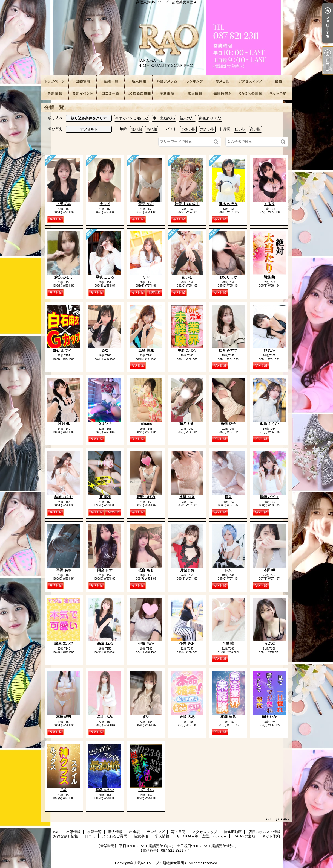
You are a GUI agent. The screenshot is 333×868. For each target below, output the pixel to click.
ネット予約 (278, 94)
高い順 (152, 129)
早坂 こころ (105, 277)
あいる (187, 277)
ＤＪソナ (105, 424)
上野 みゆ (64, 204)
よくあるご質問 (139, 94)
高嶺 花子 (228, 424)
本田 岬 (269, 570)
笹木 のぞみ (228, 204)
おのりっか (228, 277)
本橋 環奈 (64, 717)
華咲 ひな (269, 717)
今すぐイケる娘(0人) (132, 118)
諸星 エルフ (64, 643)
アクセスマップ (250, 81)
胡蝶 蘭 (269, 277)
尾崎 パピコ (269, 497)
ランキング (194, 81)
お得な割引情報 (83, 94)
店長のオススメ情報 (55, 94)
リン (146, 277)
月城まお (187, 570)
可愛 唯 (228, 643)
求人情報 (194, 94)
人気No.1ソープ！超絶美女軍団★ (161, 863)
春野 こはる (187, 350)
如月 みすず (228, 350)
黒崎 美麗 (146, 350)
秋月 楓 (64, 424)
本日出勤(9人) (164, 118)
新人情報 (139, 81)
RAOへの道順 (250, 94)
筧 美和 (105, 497)
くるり (269, 204)
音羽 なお (146, 204)
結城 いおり (64, 497)
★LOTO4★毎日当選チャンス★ (222, 94)
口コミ (111, 94)
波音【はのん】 (187, 204)
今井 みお (187, 643)
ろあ (64, 790)
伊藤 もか (146, 643)
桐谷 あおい (105, 790)
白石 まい (146, 790)
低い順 (137, 129)
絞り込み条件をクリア (89, 118)
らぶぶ (269, 643)
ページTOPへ (279, 819)
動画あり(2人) (210, 118)
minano (146, 424)
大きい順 (207, 129)
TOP (55, 81)
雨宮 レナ (105, 570)
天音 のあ (187, 717)
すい (146, 717)
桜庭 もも (146, 570)
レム (228, 570)
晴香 (228, 497)
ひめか (269, 350)
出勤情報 (83, 81)
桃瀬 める (228, 717)
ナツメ (105, 204)
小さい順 (188, 129)
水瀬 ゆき (187, 497)
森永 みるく (64, 277)
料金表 (166, 81)
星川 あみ (105, 717)
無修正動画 (278, 81)
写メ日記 (222, 81)
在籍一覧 (111, 81)
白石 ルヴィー (64, 350)
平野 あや (64, 570)
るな (105, 350)
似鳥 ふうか (269, 424)
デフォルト (89, 129)
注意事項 (166, 94)
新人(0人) (187, 118)
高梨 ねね (105, 643)
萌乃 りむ (187, 424)
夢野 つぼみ (146, 497)
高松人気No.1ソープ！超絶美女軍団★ (166, 38)
